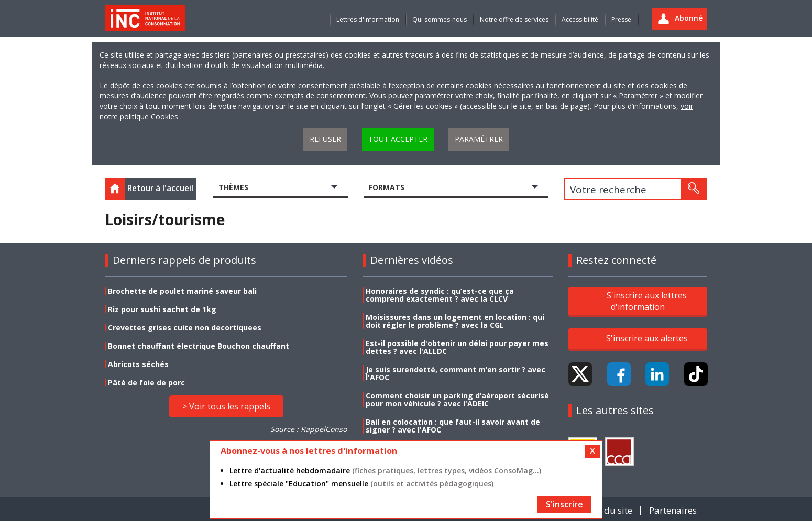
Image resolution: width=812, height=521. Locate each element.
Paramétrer (479, 139)
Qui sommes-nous (440, 20)
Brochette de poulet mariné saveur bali (182, 291)
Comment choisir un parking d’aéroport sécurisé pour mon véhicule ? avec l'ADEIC (457, 400)
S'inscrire (564, 504)
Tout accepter (398, 139)
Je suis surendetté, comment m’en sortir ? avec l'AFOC (456, 373)
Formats (387, 187)
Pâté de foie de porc (146, 383)
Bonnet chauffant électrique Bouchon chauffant (199, 346)
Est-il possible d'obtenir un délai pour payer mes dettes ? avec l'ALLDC (457, 347)
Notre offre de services (514, 20)
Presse (621, 20)
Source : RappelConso (309, 429)
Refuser (325, 139)
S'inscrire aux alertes (647, 338)
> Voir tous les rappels (226, 406)
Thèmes (233, 187)
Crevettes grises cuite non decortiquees (185, 328)
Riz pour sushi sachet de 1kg (162, 309)
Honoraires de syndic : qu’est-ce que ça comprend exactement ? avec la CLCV (440, 295)
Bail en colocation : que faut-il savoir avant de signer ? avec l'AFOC (453, 426)
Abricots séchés (138, 364)
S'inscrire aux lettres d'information (647, 301)
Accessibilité (580, 20)
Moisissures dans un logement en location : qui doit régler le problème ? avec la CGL (455, 321)
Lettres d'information (368, 20)
